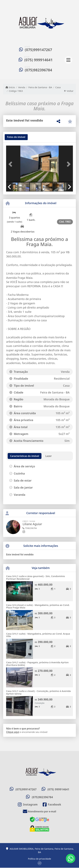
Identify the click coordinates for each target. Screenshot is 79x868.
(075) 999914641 (38, 60)
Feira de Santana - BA (40, 87)
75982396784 (30, 528)
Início (10, 87)
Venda (22, 87)
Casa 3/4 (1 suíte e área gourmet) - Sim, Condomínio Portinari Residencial (36, 577)
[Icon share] (28, 804)
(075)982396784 (38, 70)
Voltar (69, 91)
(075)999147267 (38, 50)
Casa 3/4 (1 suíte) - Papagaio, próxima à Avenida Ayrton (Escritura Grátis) (37, 664)
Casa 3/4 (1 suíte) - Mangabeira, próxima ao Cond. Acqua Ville (38, 635)
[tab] (16, 137)
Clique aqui (13, 732)
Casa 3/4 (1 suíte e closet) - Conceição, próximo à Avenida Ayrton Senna (38, 692)
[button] (11, 164)
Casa (58, 87)
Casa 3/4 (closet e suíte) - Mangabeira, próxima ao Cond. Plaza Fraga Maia (38, 606)
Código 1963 (16, 91)
